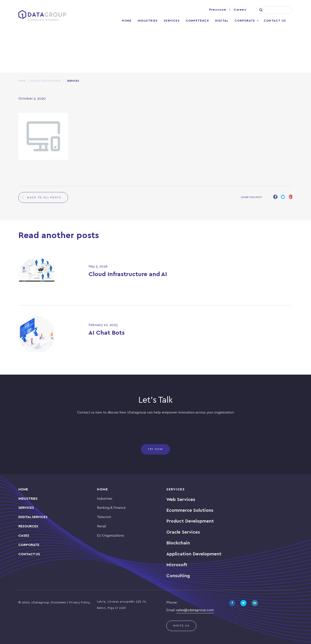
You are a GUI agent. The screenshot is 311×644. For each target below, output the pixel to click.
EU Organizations (110, 536)
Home (127, 21)
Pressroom (218, 10)
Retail (102, 526)
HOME (22, 81)
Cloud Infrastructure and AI (128, 274)
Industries (148, 21)
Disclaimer (59, 603)
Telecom (104, 517)
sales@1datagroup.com (195, 610)
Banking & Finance (111, 508)
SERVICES (26, 508)
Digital (222, 21)
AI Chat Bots (107, 333)
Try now (155, 449)
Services (172, 21)
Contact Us (275, 21)
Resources (28, 526)
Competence (197, 21)
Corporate (245, 21)
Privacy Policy (80, 603)
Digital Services (33, 517)
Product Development (46, 81)
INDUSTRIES (28, 499)
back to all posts (44, 198)
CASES (24, 536)
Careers (240, 10)
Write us (181, 626)
